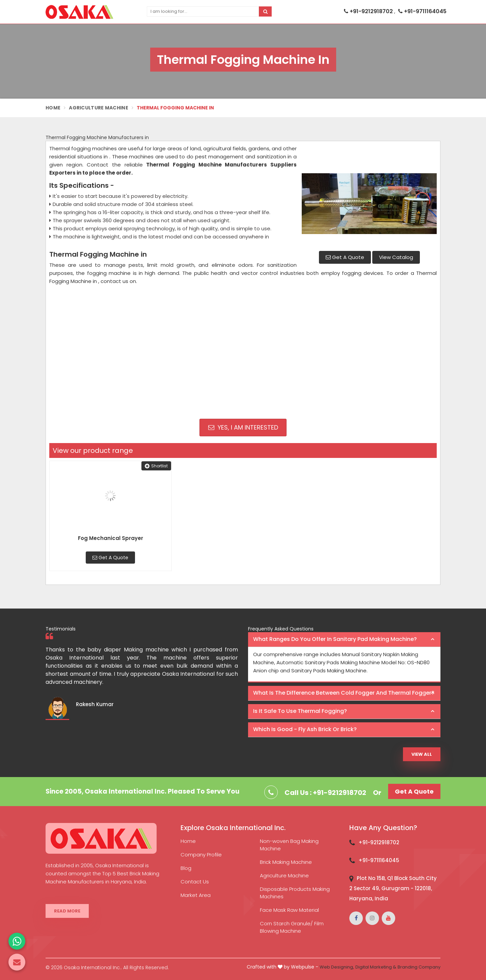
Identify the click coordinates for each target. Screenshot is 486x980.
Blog (186, 868)
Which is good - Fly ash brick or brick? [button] (305, 729)
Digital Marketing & (376, 967)
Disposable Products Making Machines (295, 893)
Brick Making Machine (286, 862)
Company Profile (201, 855)
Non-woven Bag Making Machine (289, 845)
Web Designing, (337, 967)
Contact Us (195, 882)
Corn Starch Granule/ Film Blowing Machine (292, 927)
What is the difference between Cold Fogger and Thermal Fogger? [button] (344, 693)
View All (422, 754)
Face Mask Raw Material (289, 910)
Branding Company (419, 967)
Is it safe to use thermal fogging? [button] (300, 711)
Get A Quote (345, 257)
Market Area (196, 895)
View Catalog (396, 257)
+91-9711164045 (422, 11)
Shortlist (156, 466)
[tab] (344, 640)
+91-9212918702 (369, 11)
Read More (67, 911)
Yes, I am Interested (243, 427)
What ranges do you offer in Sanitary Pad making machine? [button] (335, 639)
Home (53, 108)
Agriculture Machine (99, 108)
